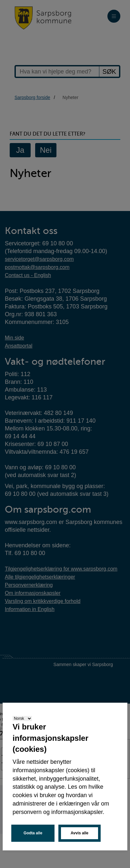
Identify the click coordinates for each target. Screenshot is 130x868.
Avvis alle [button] (80, 833)
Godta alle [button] (33, 833)
